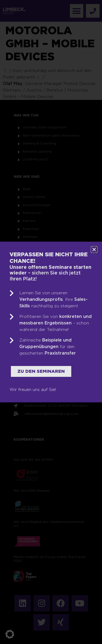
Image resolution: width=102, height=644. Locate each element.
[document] (51, 322)
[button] (10, 634)
